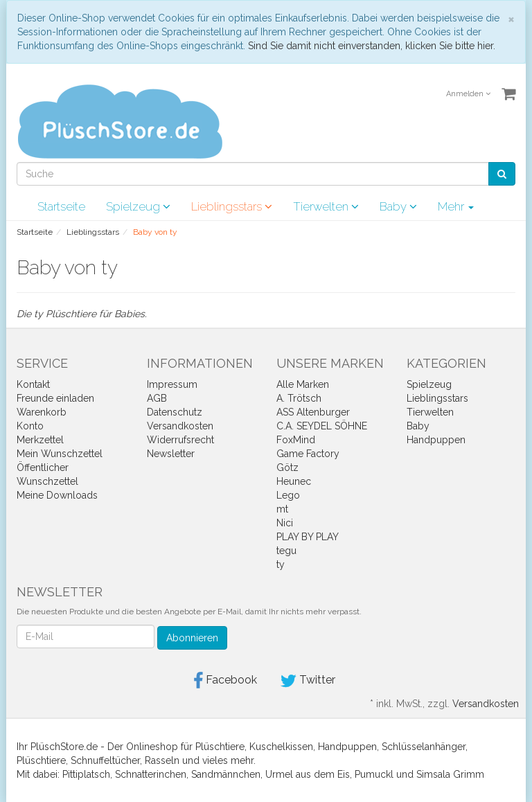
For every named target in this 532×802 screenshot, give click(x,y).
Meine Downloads (57, 495)
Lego (288, 495)
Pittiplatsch (86, 774)
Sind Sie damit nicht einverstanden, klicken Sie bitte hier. (372, 46)
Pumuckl (374, 774)
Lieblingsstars (232, 206)
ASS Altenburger (313, 412)
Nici (285, 523)
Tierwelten (326, 206)
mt (282, 509)
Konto (30, 426)
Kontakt (33, 384)
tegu (286, 551)
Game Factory (308, 454)
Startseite (61, 206)
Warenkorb (42, 412)
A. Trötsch (299, 398)
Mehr (456, 206)
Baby (398, 206)
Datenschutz (175, 412)
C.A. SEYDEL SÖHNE (322, 426)
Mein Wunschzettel (60, 454)
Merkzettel (40, 440)
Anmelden (468, 94)
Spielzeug (138, 206)
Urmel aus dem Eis (308, 774)
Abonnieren (192, 638)
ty (281, 564)
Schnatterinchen (151, 774)
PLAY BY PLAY (308, 537)
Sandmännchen (226, 774)
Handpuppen (436, 440)
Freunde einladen (55, 398)
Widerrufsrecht (180, 440)
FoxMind (296, 440)
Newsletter (171, 454)
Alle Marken (303, 384)
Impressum (172, 384)
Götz (287, 467)
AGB (157, 398)
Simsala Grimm (450, 774)
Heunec (294, 481)
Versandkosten (180, 426)
